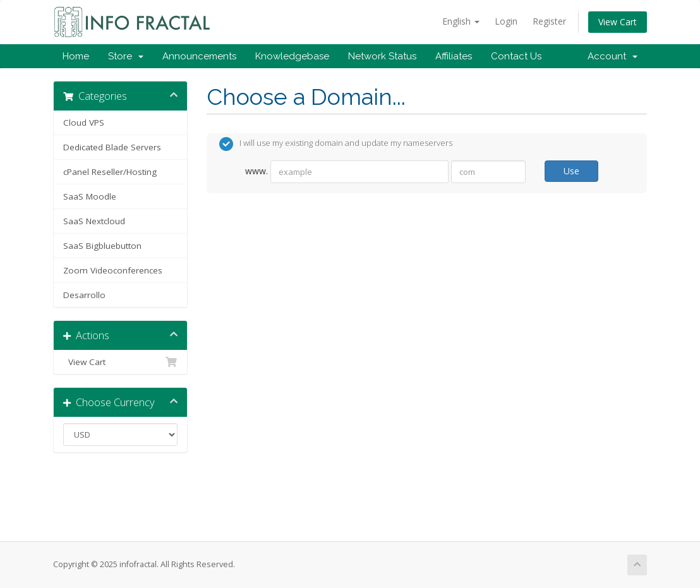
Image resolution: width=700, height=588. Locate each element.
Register (549, 21)
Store (126, 56)
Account (612, 56)
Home (76, 56)
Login (506, 21)
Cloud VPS (84, 123)
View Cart (618, 22)
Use (571, 171)
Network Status (382, 56)
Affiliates (454, 56)
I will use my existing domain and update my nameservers (336, 144)
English (461, 21)
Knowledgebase (292, 56)
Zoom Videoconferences (113, 270)
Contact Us (516, 56)
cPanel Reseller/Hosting (110, 172)
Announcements (199, 56)
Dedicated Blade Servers (112, 147)
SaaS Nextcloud (94, 221)
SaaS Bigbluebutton (102, 246)
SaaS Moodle (90, 196)
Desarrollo (84, 295)
